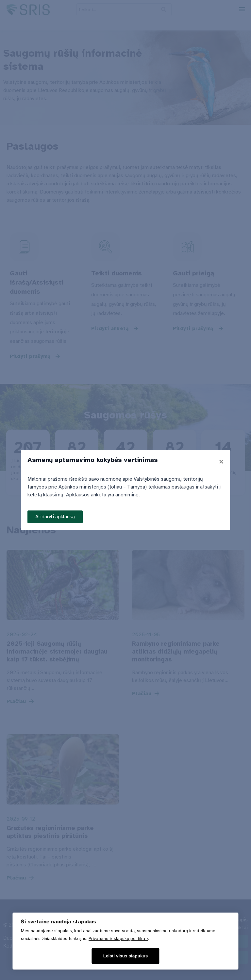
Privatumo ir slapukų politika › (118, 939)
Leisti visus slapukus (126, 956)
